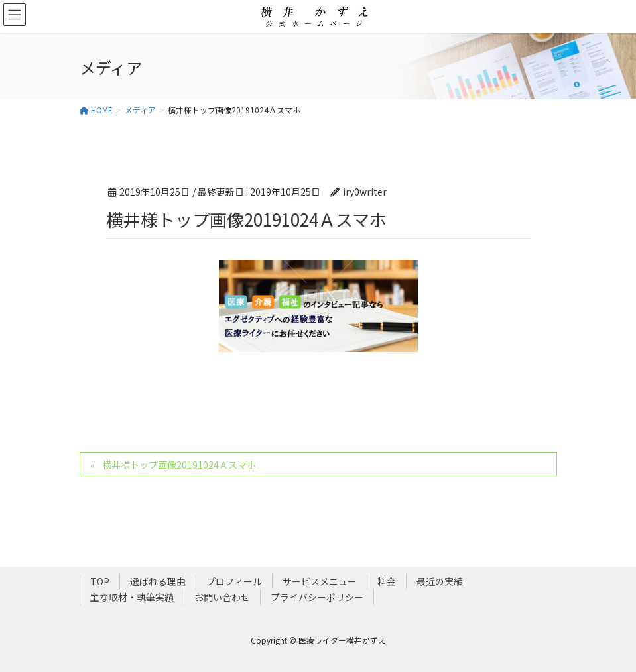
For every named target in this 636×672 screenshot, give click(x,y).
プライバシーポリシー (317, 597)
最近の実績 (440, 581)
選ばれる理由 (158, 581)
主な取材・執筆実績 (132, 597)
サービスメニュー (320, 581)
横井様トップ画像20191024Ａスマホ (179, 465)
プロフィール (234, 581)
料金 (387, 581)
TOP (100, 581)
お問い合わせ (222, 597)
